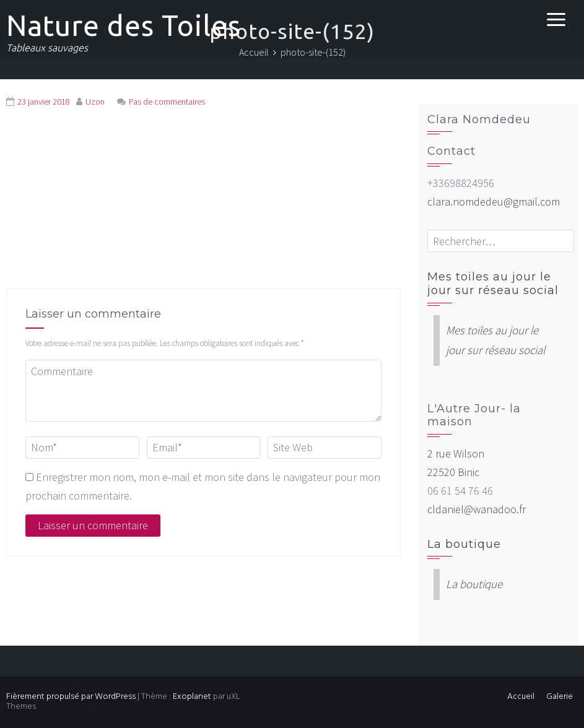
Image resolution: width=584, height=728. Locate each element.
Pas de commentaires (167, 102)
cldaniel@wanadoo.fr (477, 509)
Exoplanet (192, 697)
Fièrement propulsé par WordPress (71, 697)
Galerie (560, 697)
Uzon (95, 102)
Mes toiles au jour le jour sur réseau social (493, 284)
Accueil (521, 697)
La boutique (464, 544)
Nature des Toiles (124, 25)
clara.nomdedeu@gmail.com (494, 201)
